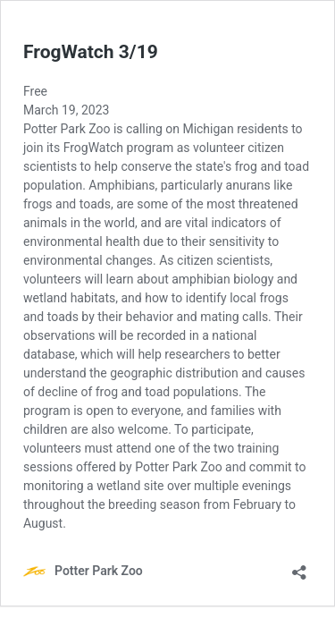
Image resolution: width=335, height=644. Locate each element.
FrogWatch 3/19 (91, 52)
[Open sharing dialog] (299, 567)
